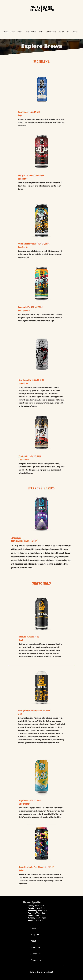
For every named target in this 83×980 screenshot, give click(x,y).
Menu (41, 32)
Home (6, 32)
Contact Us (76, 32)
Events (20, 32)
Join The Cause (64, 32)
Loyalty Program (31, 32)
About (13, 32)
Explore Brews (51, 32)
